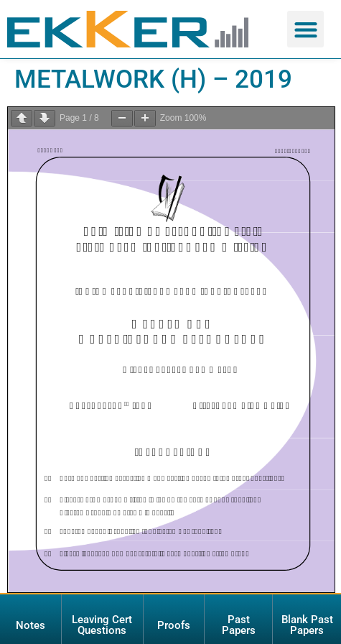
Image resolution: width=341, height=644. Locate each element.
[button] (305, 29)
